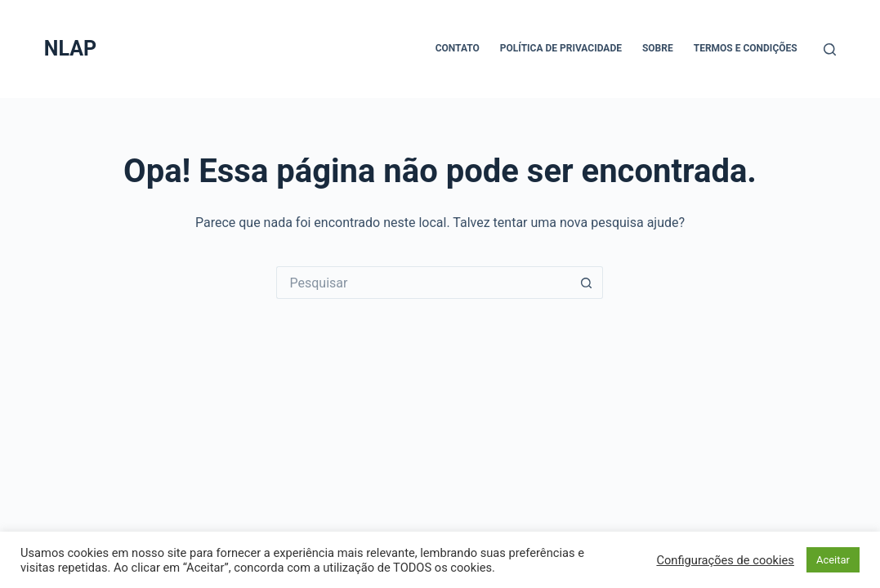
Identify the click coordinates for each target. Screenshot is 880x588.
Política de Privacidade (561, 48)
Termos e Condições (746, 48)
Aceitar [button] (833, 560)
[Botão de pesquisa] (587, 283)
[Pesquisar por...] (423, 283)
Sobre (658, 48)
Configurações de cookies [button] (725, 560)
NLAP (70, 49)
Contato (458, 48)
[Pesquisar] (830, 49)
